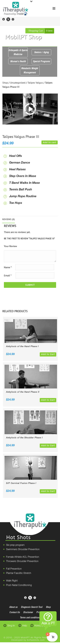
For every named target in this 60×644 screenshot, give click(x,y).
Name (8, 267)
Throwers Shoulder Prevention (22, 561)
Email (8, 275)
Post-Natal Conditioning (19, 585)
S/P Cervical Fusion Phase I (21, 483)
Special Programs (42, 61)
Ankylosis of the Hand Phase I (22, 347)
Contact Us (15, 612)
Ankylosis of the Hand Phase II (23, 392)
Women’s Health (18, 61)
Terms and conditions (30, 617)
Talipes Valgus (35, 83)
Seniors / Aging (42, 52)
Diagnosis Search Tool (32, 607)
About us (13, 607)
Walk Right (12, 581)
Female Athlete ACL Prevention (23, 557)
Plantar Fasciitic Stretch (19, 573)
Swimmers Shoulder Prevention (23, 550)
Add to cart (50, 143)
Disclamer (28, 612)
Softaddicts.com (36, 640)
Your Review (10, 246)
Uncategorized (18, 83)
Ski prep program (15, 545)
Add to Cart (48, 354)
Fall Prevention (14, 569)
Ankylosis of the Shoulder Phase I (24, 438)
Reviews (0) (9, 219)
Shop (5, 83)
